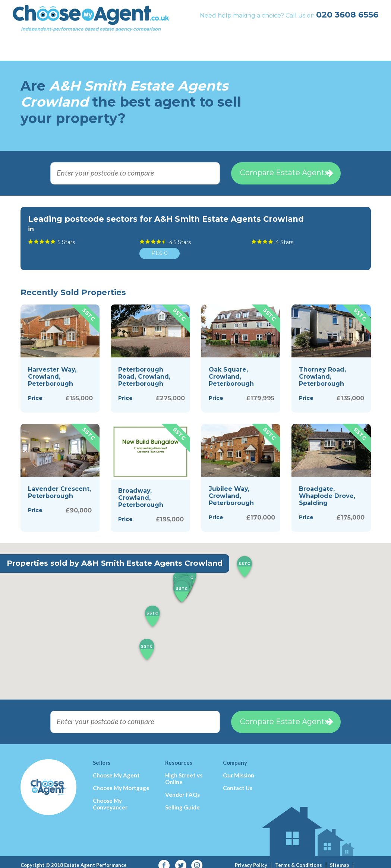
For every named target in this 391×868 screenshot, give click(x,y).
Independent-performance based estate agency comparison (99, 24)
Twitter (181, 859)
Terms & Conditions (299, 858)
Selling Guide (182, 801)
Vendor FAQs (182, 788)
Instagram (197, 859)
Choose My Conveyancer (110, 797)
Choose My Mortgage (121, 781)
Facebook (164, 859)
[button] (182, 585)
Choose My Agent (116, 768)
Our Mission (239, 768)
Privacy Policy (251, 858)
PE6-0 (160, 246)
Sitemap (340, 858)
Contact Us (238, 781)
